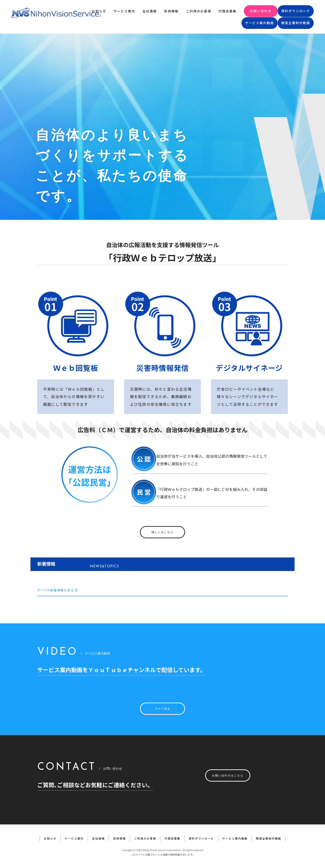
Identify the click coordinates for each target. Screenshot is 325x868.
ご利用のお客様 (199, 11)
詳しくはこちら (162, 532)
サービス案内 (124, 11)
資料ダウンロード (296, 11)
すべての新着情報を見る (58, 590)
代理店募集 (227, 11)
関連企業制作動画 (296, 23)
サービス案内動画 (260, 23)
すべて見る (163, 709)
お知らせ (99, 11)
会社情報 (150, 11)
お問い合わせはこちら (228, 775)
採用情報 (171, 11)
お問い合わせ (261, 11)
